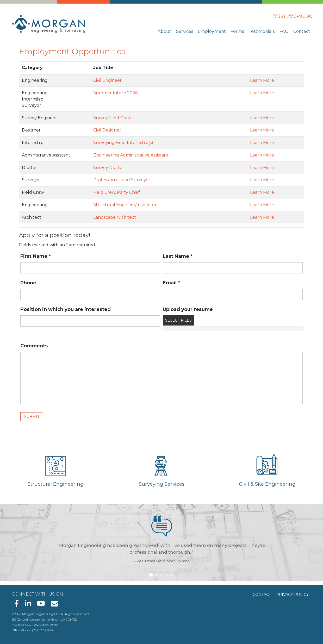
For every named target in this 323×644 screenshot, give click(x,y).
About (167, 31)
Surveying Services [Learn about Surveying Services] (162, 484)
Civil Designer (107, 130)
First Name (36, 256)
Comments (34, 346)
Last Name (178, 256)
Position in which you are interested (66, 309)
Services (187, 31)
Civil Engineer (107, 80)
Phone (28, 283)
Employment (214, 31)
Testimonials (263, 31)
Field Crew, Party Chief (117, 192)
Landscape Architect (115, 217)
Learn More (262, 80)
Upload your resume (188, 309)
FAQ (284, 31)
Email (171, 283)
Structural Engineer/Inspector (125, 205)
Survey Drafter (109, 168)
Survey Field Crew (112, 118)
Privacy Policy (292, 595)
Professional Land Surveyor (122, 180)
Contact (302, 31)
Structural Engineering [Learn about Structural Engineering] (56, 484)
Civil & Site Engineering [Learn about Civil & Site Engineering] (267, 484)
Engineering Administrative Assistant (131, 155)
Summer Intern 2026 (115, 93)
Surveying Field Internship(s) (123, 143)
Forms (239, 31)
